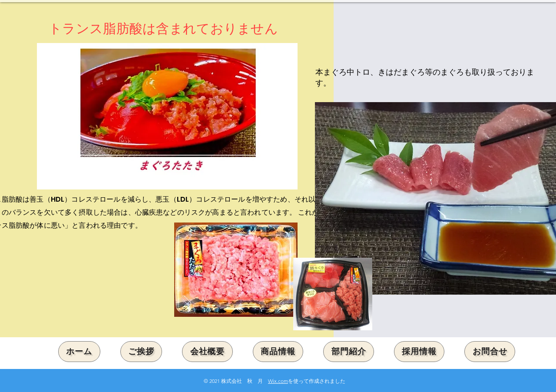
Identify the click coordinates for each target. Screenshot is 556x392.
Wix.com (278, 381)
